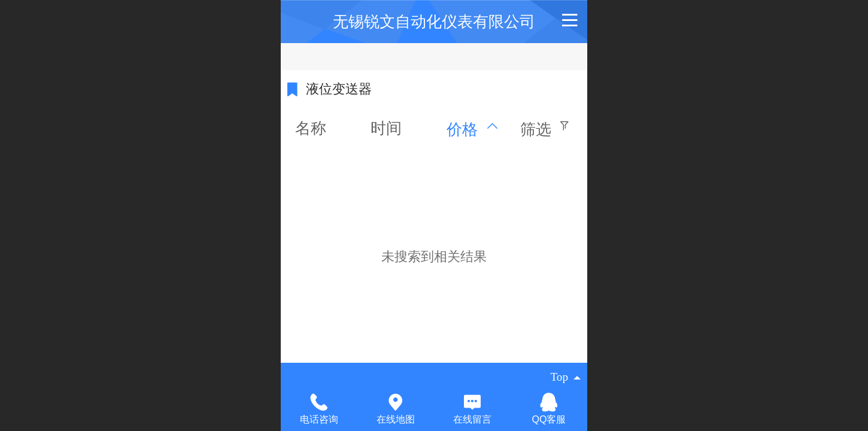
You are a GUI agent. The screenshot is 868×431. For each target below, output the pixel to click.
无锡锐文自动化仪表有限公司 (434, 22)
